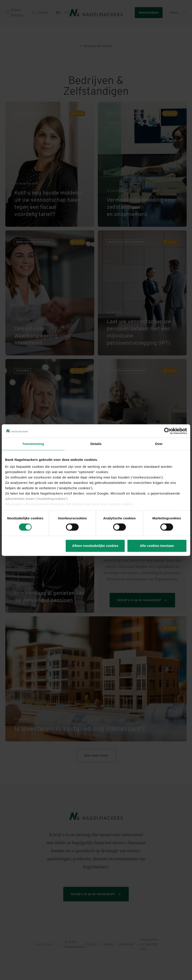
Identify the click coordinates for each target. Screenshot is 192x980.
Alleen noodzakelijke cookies (95, 546)
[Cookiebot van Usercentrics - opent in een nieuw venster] (167, 431)
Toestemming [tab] (33, 444)
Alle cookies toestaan (157, 546)
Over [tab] (159, 444)
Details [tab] (96, 444)
